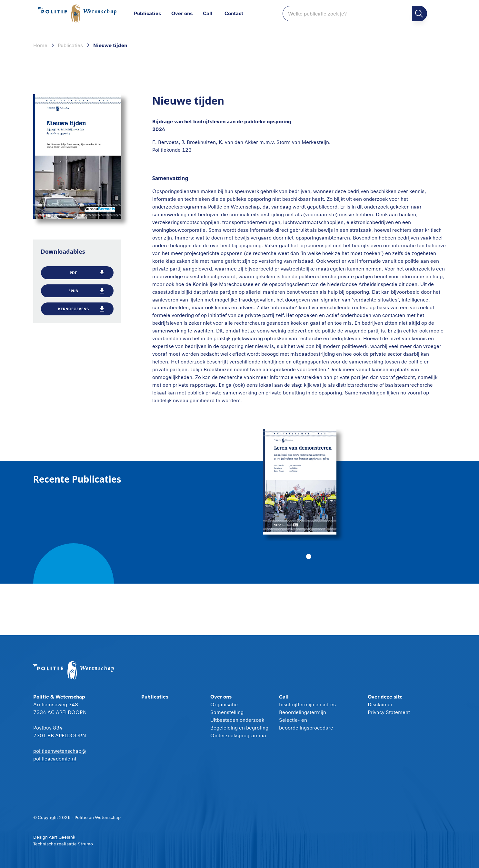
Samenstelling (227, 712)
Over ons (182, 13)
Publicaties (147, 13)
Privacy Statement (389, 712)
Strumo (85, 844)
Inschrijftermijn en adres (307, 704)
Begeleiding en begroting (239, 728)
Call (208, 13)
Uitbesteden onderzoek (237, 720)
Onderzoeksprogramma (238, 735)
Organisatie (224, 704)
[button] (187, 14)
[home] (78, 14)
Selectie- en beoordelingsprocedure (306, 724)
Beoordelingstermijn (303, 712)
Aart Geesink (62, 837)
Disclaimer (380, 704)
